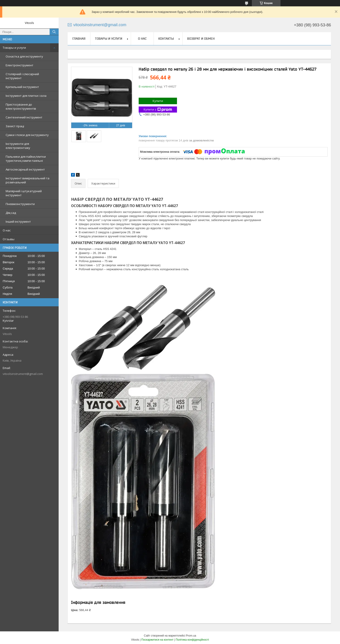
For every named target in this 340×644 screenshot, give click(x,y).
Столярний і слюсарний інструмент (22, 76)
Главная (79, 39)
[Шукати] (54, 32)
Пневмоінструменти (20, 204)
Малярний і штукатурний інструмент (24, 193)
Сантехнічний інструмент (24, 117)
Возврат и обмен (201, 39)
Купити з (158, 110)
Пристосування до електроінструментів (21, 106)
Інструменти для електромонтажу (18, 146)
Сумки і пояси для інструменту (27, 135)
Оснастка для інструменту (24, 56)
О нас (7, 230)
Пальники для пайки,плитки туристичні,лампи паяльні (26, 159)
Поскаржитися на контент (157, 640)
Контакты (166, 39)
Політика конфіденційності (192, 640)
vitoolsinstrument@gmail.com (23, 374)
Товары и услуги (14, 48)
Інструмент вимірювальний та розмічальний (28, 180)
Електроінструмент (20, 65)
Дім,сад (11, 213)
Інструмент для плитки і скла (26, 96)
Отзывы (9, 239)
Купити (158, 101)
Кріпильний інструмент (22, 87)
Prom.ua (191, 636)
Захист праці (15, 126)
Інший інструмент (18, 222)
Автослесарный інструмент (25, 169)
